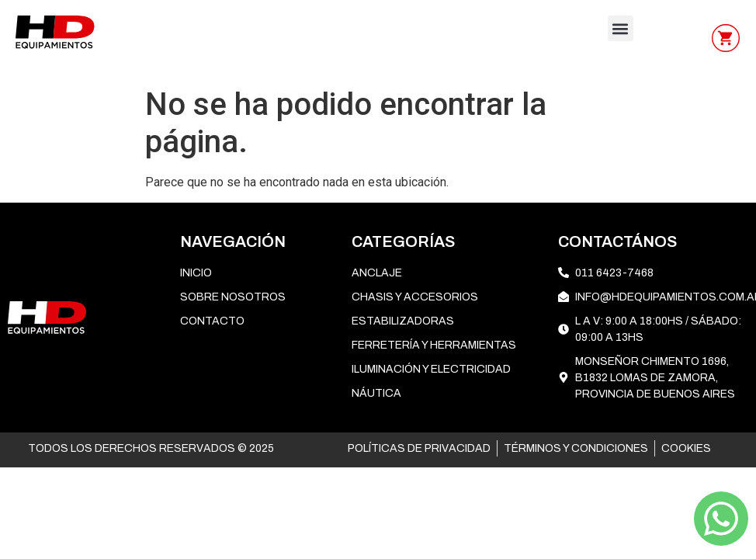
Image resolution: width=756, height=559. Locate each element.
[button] (621, 28)
